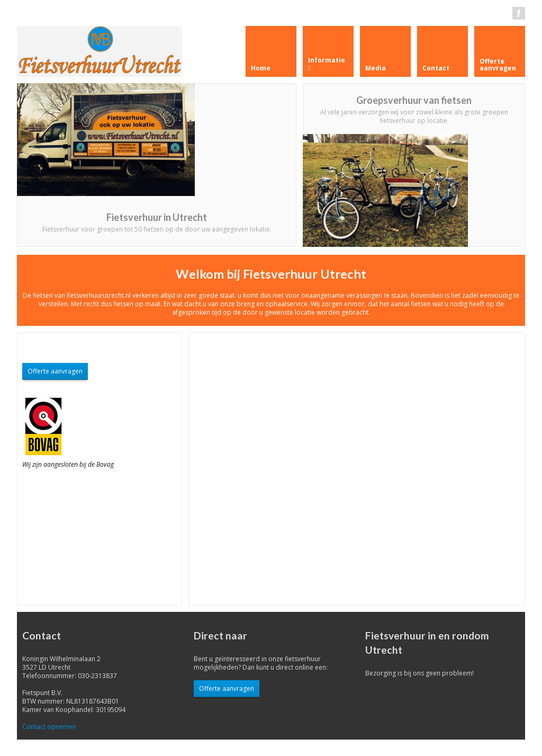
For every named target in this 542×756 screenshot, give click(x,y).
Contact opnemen (49, 727)
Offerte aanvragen (55, 371)
